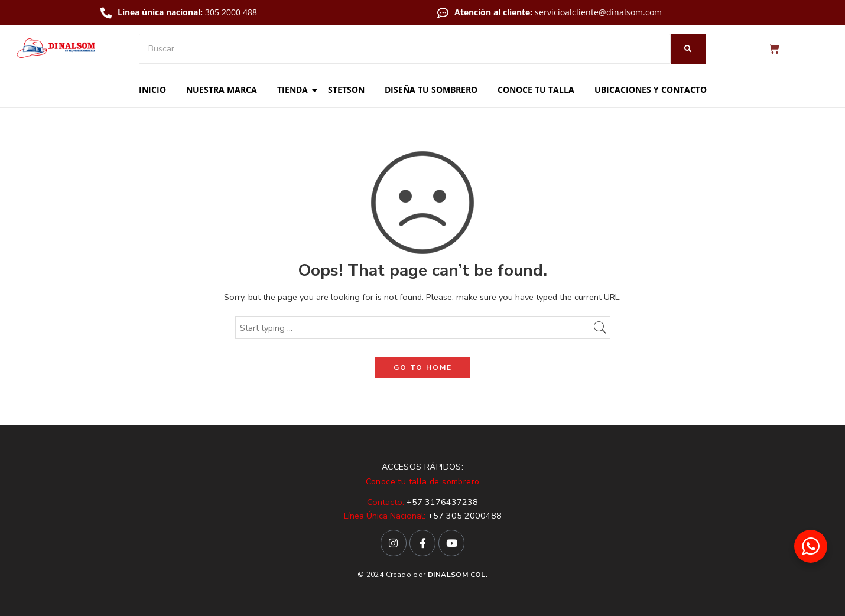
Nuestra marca (222, 89)
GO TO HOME (423, 367)
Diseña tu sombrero (431, 89)
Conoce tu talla (536, 89)
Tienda (295, 89)
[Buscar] (405, 49)
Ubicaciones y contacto (651, 89)
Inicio (152, 89)
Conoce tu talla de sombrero (423, 482)
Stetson (346, 89)
